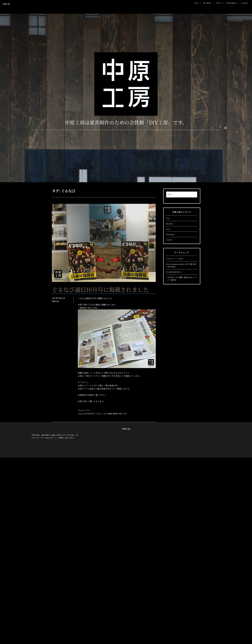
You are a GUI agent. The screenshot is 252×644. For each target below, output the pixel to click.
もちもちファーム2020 (175, 259)
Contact (245, 3)
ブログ (88, 410)
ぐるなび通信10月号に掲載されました (101, 289)
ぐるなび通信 (107, 414)
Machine (208, 3)
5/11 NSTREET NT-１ (174, 272)
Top (197, 3)
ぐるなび (98, 414)
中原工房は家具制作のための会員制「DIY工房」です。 (126, 122)
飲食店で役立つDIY (120, 414)
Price (219, 3)
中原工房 (6, 4)
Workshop (232, 3)
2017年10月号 (89, 414)
